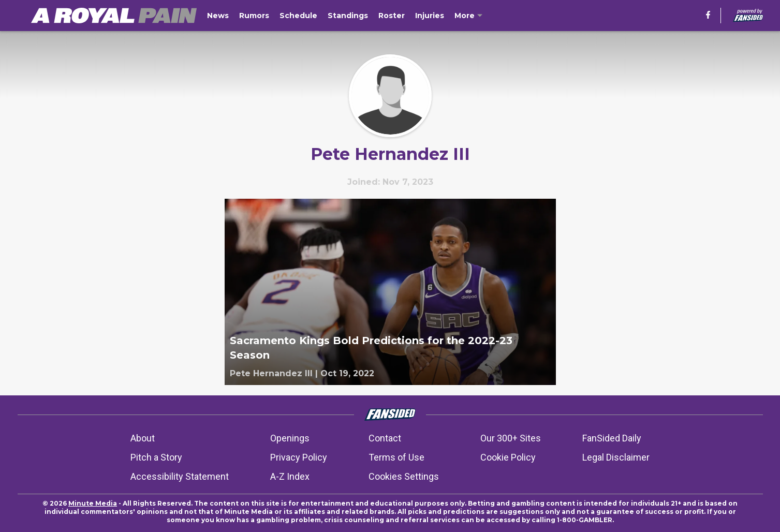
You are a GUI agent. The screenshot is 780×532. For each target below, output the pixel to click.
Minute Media (93, 503)
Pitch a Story (156, 457)
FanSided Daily (612, 438)
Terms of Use (396, 457)
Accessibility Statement (180, 476)
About (143, 438)
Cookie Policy (508, 457)
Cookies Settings (404, 476)
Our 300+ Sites (511, 438)
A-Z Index (290, 476)
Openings (290, 438)
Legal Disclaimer (616, 457)
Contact (385, 438)
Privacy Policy (299, 457)
